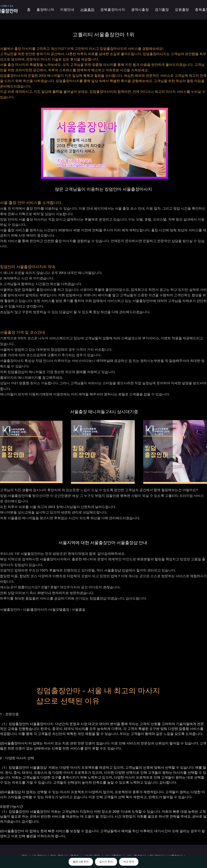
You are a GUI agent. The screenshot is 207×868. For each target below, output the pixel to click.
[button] (140, 10)
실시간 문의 (106, 862)
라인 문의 (129, 862)
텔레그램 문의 (81, 862)
